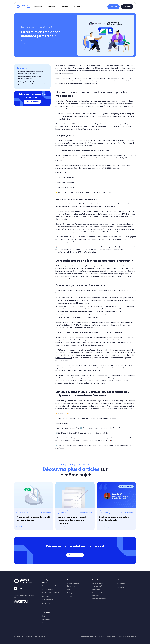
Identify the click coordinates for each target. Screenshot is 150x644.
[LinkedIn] (15, 589)
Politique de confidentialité (127, 636)
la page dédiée (74, 428)
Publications (46, 619)
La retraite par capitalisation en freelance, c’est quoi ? (30, 78)
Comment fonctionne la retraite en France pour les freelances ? (31, 72)
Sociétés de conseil (99, 599)
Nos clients (45, 623)
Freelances (96, 589)
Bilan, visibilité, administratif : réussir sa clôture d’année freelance (72, 520)
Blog (43, 616)
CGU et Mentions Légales (89, 636)
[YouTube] (21, 589)
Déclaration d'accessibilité (108, 636)
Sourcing (70, 589)
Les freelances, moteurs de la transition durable (114, 518)
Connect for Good (73, 596)
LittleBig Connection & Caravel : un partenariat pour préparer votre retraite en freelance (32, 84)
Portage (70, 593)
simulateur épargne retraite (93, 345)
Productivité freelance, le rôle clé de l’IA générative (33, 518)
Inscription (121, 584)
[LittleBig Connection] (23, 7)
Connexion (121, 587)
